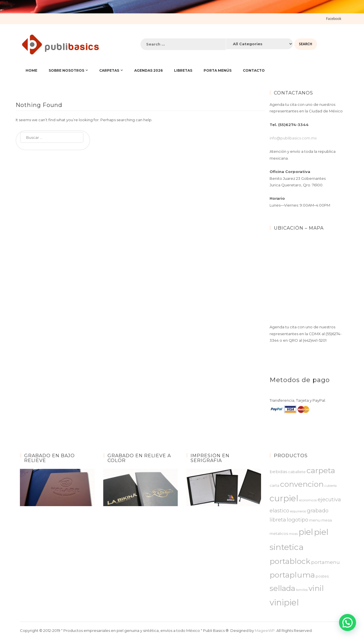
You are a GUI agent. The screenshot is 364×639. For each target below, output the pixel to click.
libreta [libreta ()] (278, 520)
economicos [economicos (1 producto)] (308, 500)
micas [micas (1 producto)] (293, 534)
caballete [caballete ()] (297, 472)
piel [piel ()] (306, 532)
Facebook (334, 19)
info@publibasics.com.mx (293, 138)
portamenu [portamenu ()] (325, 562)
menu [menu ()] (315, 520)
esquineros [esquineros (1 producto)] (298, 511)
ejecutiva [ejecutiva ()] (329, 499)
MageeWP (265, 630)
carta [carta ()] (274, 485)
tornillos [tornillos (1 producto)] (302, 590)
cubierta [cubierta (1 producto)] (331, 486)
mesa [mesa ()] (327, 520)
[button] (348, 622)
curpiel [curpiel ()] (284, 498)
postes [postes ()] (322, 576)
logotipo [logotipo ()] (298, 520)
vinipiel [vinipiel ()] (284, 602)
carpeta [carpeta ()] (321, 470)
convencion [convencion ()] (302, 484)
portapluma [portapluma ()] (292, 575)
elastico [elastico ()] (279, 511)
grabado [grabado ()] (318, 511)
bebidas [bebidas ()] (278, 472)
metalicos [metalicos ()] (279, 533)
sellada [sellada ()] (282, 588)
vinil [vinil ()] (316, 588)
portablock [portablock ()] (290, 561)
